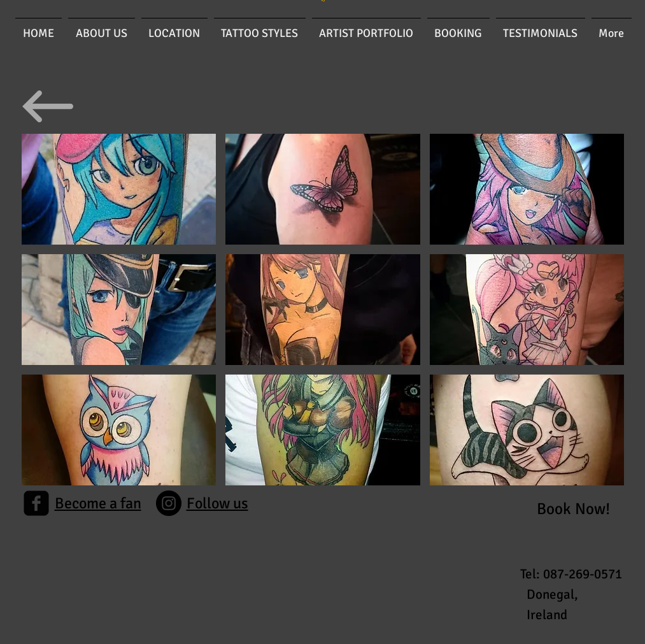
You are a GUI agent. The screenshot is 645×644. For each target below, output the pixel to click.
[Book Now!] (573, 509)
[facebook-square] (36, 503)
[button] (119, 189)
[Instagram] (169, 503)
